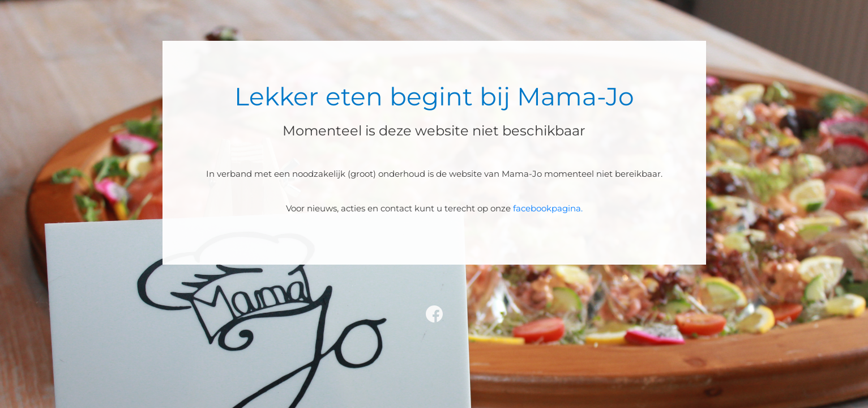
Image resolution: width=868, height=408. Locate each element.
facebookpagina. (548, 208)
